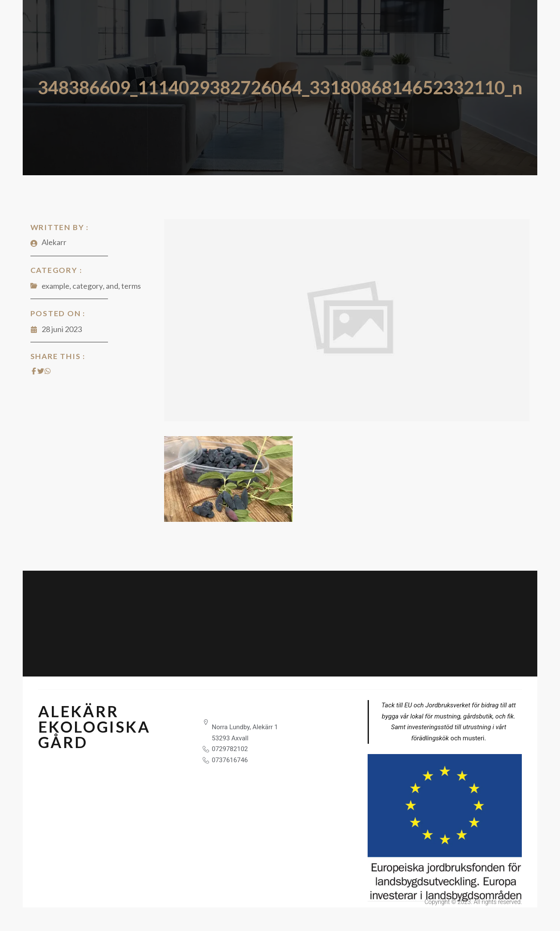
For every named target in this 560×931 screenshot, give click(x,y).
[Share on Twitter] (40, 371)
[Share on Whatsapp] (47, 371)
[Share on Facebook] (33, 371)
